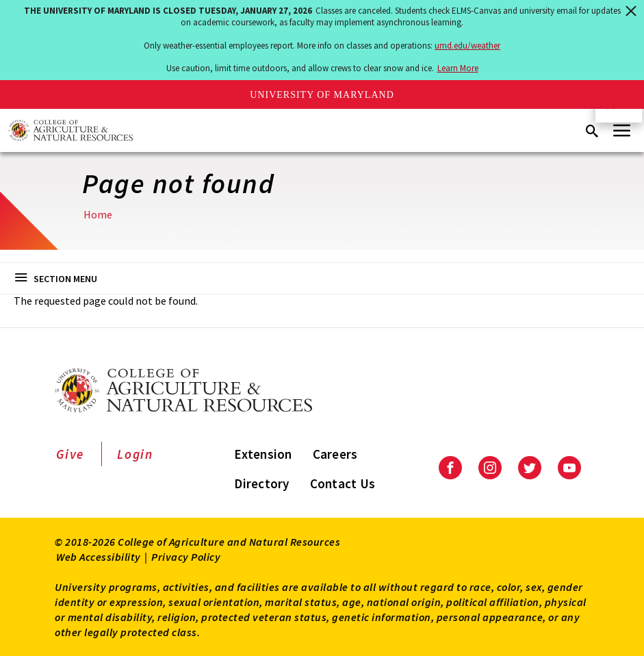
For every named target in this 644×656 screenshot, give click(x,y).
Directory (261, 483)
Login (135, 454)
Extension (263, 454)
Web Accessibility (99, 557)
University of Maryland (322, 95)
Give (70, 454)
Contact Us (343, 483)
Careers (335, 454)
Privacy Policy (186, 557)
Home (98, 214)
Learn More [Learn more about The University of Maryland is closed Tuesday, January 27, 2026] (458, 68)
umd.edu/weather (467, 46)
